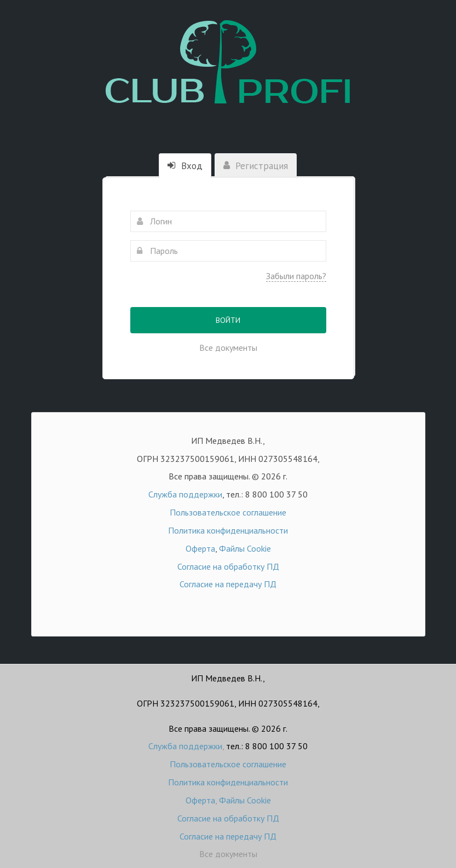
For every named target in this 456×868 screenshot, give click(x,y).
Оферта (200, 548)
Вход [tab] (185, 166)
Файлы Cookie (245, 548)
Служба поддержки (185, 494)
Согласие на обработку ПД (228, 566)
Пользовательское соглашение (228, 512)
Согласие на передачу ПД (228, 584)
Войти (228, 320)
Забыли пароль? (296, 276)
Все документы (228, 348)
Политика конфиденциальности (228, 530)
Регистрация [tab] (256, 166)
